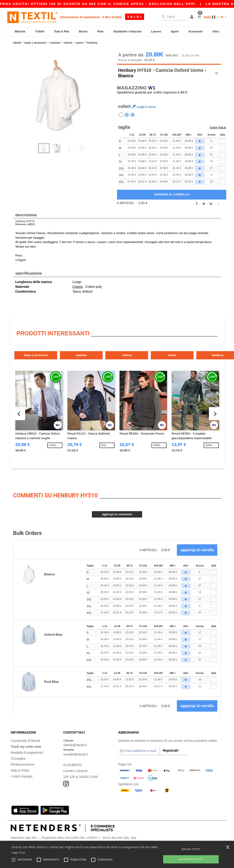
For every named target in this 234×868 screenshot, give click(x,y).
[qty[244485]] (223, 165)
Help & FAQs (20, 767)
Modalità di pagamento (27, 749)
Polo (100, 31)
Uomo (182, 352)
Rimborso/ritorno (23, 761)
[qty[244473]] (223, 152)
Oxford (134, 352)
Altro (216, 31)
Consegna (18, 755)
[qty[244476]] (223, 145)
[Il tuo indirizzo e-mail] (139, 747)
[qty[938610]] (223, 179)
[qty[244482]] (223, 158)
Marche (20, 31)
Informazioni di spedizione (80, 17)
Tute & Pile (62, 31)
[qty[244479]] (223, 138)
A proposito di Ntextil (25, 737)
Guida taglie (218, 125)
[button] (192, 17)
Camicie (86, 352)
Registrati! (171, 747)
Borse (83, 31)
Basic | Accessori (37, 352)
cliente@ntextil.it (75, 742)
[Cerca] (173, 17)
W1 (152, 84)
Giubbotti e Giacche (127, 31)
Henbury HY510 (25, 218)
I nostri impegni (22, 773)
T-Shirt (40, 31)
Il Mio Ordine (112, 17)
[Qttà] (214, 569)
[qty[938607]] (223, 172)
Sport (175, 31)
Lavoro (156, 31)
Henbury (127, 67)
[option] (63, 92)
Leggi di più (19, 852)
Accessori (195, 31)
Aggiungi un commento (117, 511)
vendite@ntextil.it (76, 751)
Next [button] (67, 97)
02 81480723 (73, 761)
